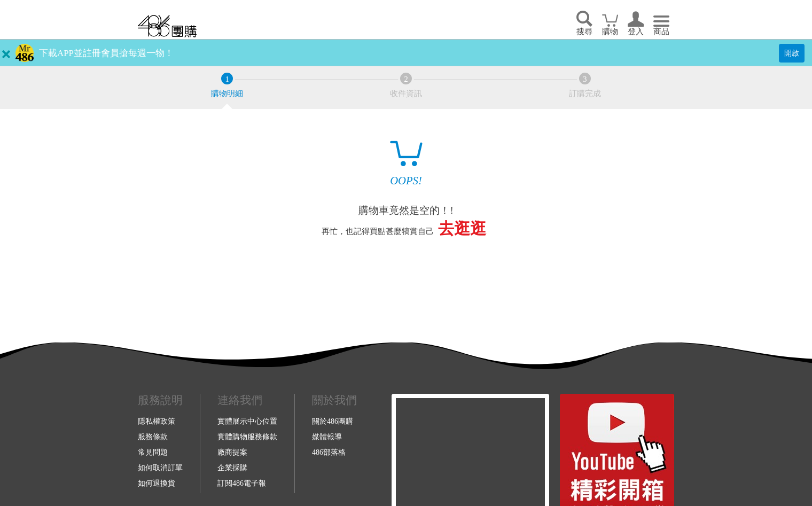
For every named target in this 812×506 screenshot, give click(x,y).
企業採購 (232, 468)
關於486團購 (333, 421)
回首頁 (167, 26)
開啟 (792, 53)
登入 (636, 32)
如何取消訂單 (160, 468)
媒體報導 (327, 437)
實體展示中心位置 (247, 421)
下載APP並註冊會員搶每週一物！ (106, 53)
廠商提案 (232, 452)
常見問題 (153, 452)
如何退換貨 (157, 483)
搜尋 (584, 32)
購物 (610, 32)
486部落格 (329, 452)
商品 (661, 32)
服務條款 (153, 437)
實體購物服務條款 (247, 437)
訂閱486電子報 (242, 483)
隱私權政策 (157, 421)
